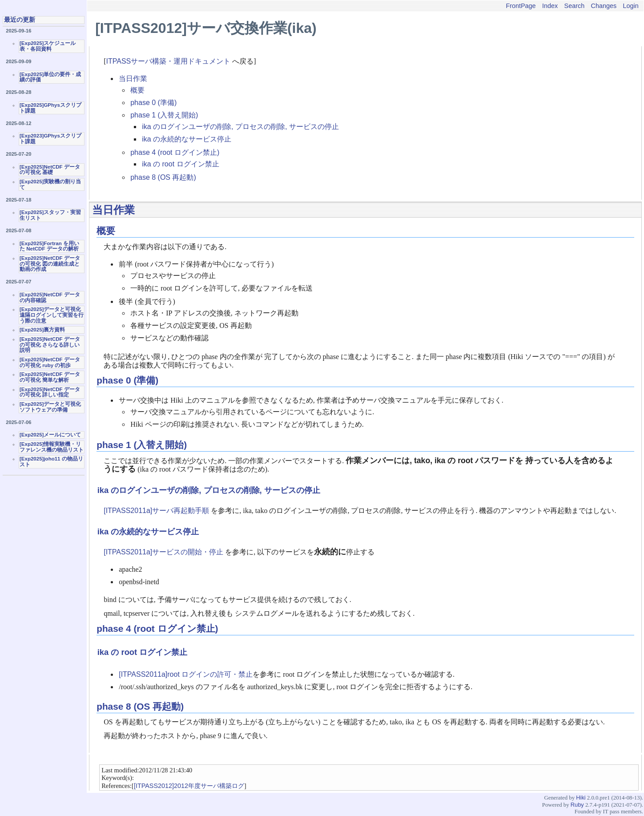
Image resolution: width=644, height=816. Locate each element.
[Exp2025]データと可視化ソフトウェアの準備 (50, 407)
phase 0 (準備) (153, 103)
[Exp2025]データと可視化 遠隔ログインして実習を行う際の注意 (52, 315)
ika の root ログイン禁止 (180, 164)
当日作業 (133, 79)
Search (575, 6)
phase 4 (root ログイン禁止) (175, 152)
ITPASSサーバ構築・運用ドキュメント (169, 61)
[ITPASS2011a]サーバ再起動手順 (156, 511)
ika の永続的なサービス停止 (187, 139)
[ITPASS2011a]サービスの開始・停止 (163, 552)
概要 (137, 90)
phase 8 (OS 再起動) (163, 177)
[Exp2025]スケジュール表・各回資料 (48, 46)
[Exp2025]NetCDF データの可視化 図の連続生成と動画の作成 (50, 264)
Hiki (581, 798)
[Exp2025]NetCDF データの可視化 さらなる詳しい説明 (50, 345)
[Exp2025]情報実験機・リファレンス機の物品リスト (52, 447)
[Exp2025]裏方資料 (42, 330)
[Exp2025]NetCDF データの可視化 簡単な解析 (50, 377)
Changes (604, 6)
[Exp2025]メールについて (50, 435)
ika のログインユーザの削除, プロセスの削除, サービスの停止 (240, 127)
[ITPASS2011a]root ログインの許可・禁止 (186, 674)
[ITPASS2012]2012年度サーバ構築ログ (189, 786)
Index (550, 6)
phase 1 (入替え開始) (164, 115)
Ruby (577, 805)
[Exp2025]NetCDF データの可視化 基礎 (50, 170)
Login (631, 6)
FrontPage (521, 6)
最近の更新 (20, 20)
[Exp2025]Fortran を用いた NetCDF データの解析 (49, 246)
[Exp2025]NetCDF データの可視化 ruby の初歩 (50, 362)
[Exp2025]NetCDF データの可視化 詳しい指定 (50, 392)
